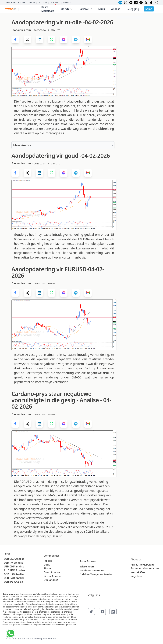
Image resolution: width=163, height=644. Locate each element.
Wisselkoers (87, 566)
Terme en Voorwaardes (145, 568)
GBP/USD (68, 3)
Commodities (52, 556)
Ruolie (21, 3)
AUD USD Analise (14, 570)
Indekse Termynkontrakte (96, 574)
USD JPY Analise (14, 563)
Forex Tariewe (88, 561)
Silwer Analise (52, 576)
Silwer (47, 568)
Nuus (102, 9)
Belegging (133, 9)
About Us (136, 559)
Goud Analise (52, 572)
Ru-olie (48, 561)
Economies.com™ (24, 638)
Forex (7, 554)
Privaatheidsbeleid (142, 565)
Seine (149, 9)
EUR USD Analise (14, 559)
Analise (116, 9)
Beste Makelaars (49, 8)
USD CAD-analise (14, 578)
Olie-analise (51, 580)
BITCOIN (43, 3)
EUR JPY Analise (13, 582)
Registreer (137, 576)
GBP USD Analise (14, 574)
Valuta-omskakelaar (92, 570)
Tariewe (85, 9)
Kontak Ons (138, 572)
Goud (32, 3)
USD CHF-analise (14, 566)
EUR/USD (55, 3)
